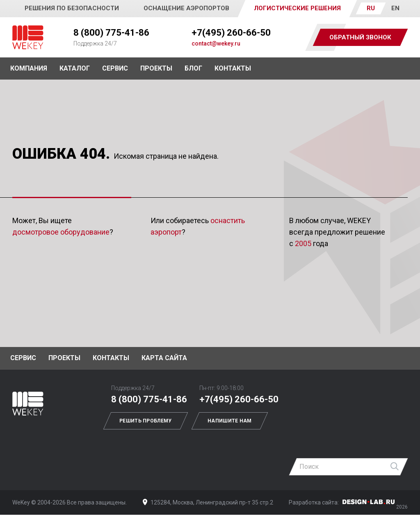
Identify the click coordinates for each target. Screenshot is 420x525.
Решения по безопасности (72, 8)
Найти (395, 467)
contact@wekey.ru (216, 43)
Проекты (64, 358)
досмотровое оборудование (61, 232)
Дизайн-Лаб (369, 502)
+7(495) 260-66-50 (231, 33)
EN (395, 8)
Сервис (115, 68)
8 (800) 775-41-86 (111, 33)
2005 (303, 243)
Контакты (233, 68)
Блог (193, 68)
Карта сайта (164, 358)
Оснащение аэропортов (186, 8)
